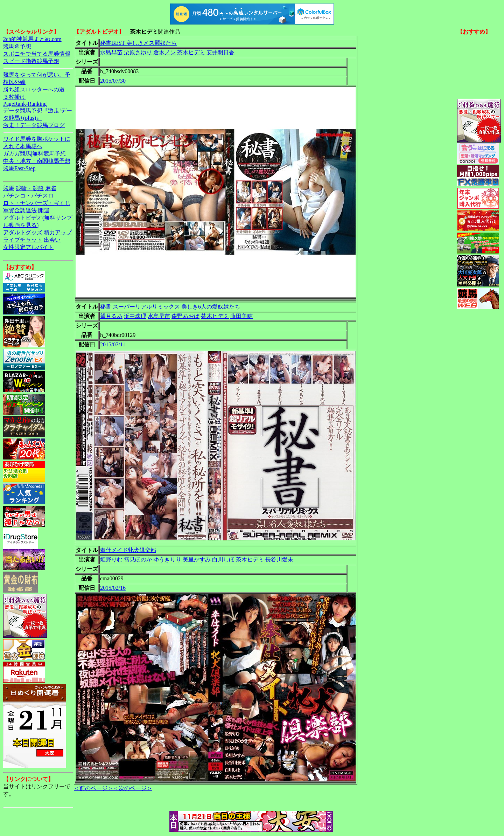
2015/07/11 (113, 344)
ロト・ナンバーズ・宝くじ (37, 203)
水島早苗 (111, 52)
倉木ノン (164, 52)
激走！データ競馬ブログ (34, 125)
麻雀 (51, 188)
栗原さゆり (138, 52)
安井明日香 (220, 52)
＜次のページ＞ (133, 788)
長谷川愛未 (279, 559)
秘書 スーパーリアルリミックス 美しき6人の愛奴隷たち (170, 307)
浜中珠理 (135, 316)
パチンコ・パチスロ (28, 196)
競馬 (9, 188)
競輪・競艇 (30, 188)
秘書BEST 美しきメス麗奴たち (138, 43)
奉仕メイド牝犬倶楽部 (128, 550)
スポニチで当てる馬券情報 (37, 54)
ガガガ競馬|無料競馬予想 (34, 154)
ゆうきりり (167, 559)
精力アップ (58, 232)
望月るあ (111, 316)
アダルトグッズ (23, 232)
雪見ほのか (138, 559)
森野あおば (185, 316)
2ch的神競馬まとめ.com (32, 39)
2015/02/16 (113, 588)
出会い (52, 240)
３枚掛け (14, 97)
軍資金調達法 (20, 210)
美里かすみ (197, 559)
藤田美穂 (241, 316)
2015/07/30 (113, 81)
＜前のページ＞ (93, 788)
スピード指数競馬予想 (31, 61)
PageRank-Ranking (25, 104)
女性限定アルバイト (28, 247)
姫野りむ (111, 559)
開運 (44, 210)
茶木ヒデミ (191, 52)
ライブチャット (23, 240)
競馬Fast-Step (19, 168)
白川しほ (223, 559)
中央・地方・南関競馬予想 (37, 161)
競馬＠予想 (17, 46)
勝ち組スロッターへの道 (34, 89)
